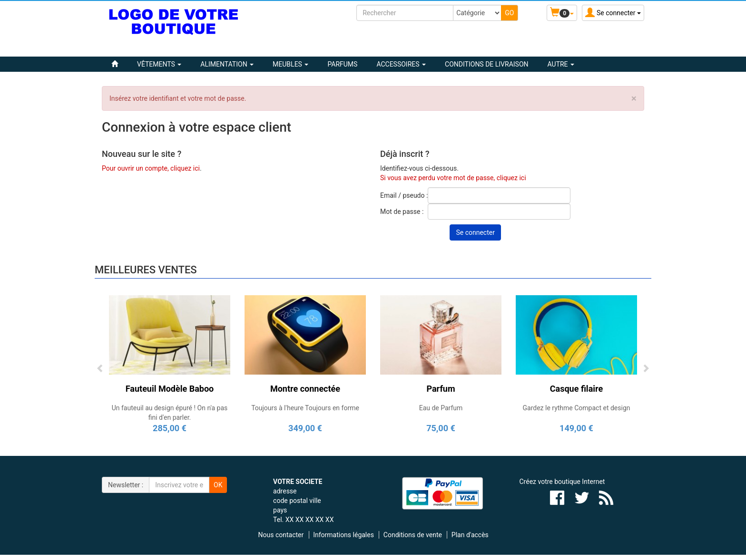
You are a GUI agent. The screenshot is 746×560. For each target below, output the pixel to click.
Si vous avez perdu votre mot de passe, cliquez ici (453, 178)
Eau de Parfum (441, 408)
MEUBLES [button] (290, 64)
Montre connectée (305, 389)
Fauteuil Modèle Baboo (170, 389)
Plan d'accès (470, 535)
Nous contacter (281, 535)
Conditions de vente (413, 535)
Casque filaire (576, 389)
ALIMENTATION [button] (227, 64)
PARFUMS (342, 64)
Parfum (441, 389)
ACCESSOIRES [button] (401, 64)
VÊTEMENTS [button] (159, 64)
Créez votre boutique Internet (562, 482)
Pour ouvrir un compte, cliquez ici (151, 168)
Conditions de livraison (486, 64)
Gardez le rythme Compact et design (576, 408)
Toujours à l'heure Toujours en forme (305, 408)
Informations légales (344, 535)
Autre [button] (561, 64)
